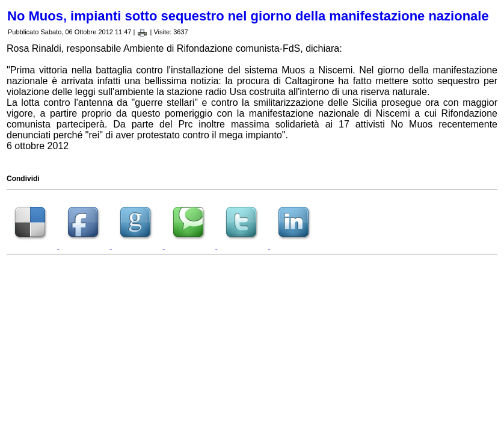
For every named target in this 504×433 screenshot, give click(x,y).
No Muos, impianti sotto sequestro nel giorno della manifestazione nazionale (248, 16)
